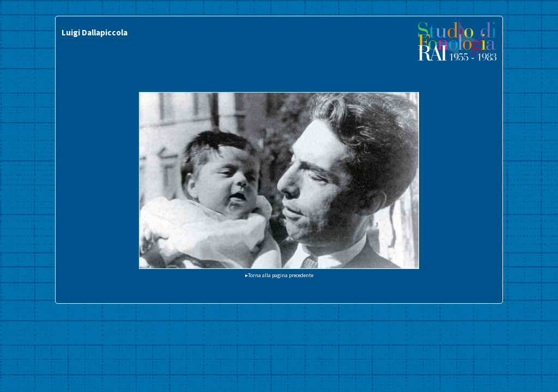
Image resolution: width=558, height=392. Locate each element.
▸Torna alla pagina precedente (279, 275)
